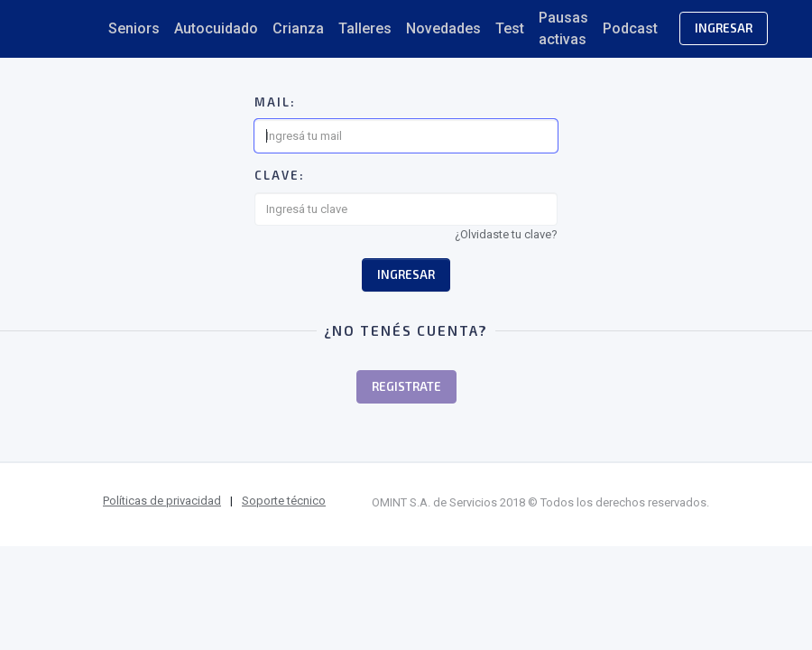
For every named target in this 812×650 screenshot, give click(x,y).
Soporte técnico (284, 501)
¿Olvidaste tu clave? (506, 234)
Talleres (365, 28)
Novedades (443, 28)
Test (510, 28)
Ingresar (724, 28)
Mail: (275, 102)
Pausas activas (563, 28)
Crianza (298, 28)
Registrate (406, 386)
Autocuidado (216, 28)
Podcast (630, 28)
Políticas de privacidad (162, 501)
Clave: (280, 175)
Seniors (134, 28)
